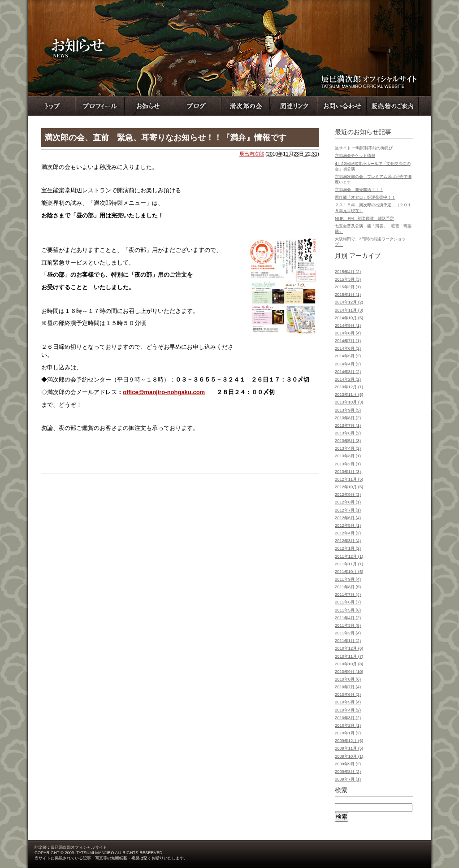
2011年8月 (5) (348, 587)
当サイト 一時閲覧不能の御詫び (364, 148)
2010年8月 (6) (348, 679)
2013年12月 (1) (349, 387)
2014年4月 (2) (348, 364)
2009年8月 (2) (348, 772)
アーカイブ (365, 256)
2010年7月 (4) (348, 687)
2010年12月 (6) (349, 648)
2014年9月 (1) (348, 325)
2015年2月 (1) (348, 287)
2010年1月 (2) (348, 733)
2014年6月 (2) (348, 348)
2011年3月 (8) (348, 625)
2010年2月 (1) (348, 725)
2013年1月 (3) (348, 472)
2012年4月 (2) (348, 533)
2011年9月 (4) (348, 579)
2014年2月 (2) (348, 379)
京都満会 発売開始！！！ (359, 190)
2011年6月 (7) (348, 602)
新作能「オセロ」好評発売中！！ (365, 197)
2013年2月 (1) (348, 464)
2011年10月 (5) (349, 572)
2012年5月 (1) (348, 525)
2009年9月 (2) (348, 764)
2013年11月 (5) (349, 395)
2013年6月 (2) (348, 433)
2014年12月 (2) (349, 302)
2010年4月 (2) (348, 710)
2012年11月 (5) (349, 479)
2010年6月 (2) (348, 694)
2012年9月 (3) (348, 495)
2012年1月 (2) (348, 548)
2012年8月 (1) (348, 502)
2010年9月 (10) (349, 672)
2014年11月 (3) (349, 310)
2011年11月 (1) (349, 564)
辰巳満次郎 (252, 154)
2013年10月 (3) (349, 402)
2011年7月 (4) (348, 595)
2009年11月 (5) (349, 748)
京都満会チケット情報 (355, 156)
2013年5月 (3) (348, 441)
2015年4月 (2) (348, 272)
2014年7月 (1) (348, 341)
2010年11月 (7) (349, 656)
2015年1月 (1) (348, 295)
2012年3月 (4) (348, 541)
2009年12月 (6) (349, 741)
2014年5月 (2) (348, 356)
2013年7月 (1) (348, 425)
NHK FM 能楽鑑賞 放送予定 (364, 218)
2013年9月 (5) (348, 410)
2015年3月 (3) (348, 279)
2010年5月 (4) (348, 702)
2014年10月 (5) (349, 318)
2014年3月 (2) (348, 372)
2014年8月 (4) (348, 333)
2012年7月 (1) (348, 510)
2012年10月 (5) (349, 487)
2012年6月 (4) (348, 518)
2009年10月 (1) (349, 756)
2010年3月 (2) (348, 718)
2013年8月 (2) (348, 418)
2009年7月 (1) (348, 779)
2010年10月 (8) (349, 664)
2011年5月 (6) (348, 610)
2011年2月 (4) (348, 633)
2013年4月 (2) (348, 448)
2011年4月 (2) (348, 618)
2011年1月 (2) (348, 641)
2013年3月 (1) (348, 456)
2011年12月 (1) (349, 556)
